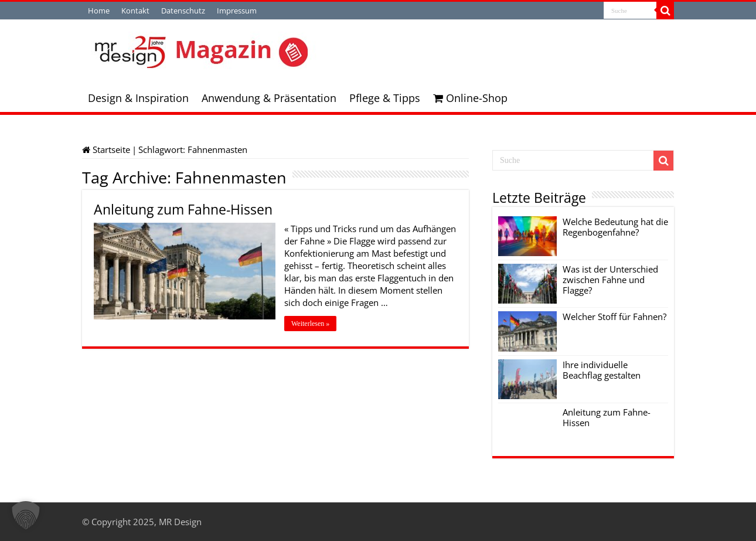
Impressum (237, 11)
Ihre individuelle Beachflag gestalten (602, 370)
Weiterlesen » (310, 324)
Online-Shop (470, 98)
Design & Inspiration (138, 98)
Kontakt (135, 11)
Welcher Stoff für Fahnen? (614, 317)
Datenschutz (183, 11)
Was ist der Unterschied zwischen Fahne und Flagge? (610, 280)
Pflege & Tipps (385, 98)
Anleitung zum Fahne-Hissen (183, 209)
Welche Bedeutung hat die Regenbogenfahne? (615, 227)
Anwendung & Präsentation (269, 98)
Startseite (106, 149)
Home (99, 11)
